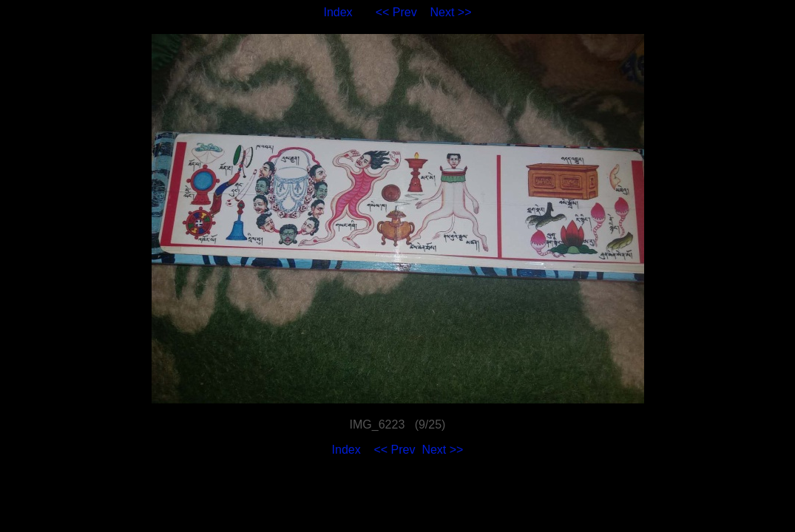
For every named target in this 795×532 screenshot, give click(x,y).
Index (338, 12)
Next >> (451, 12)
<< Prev (396, 12)
